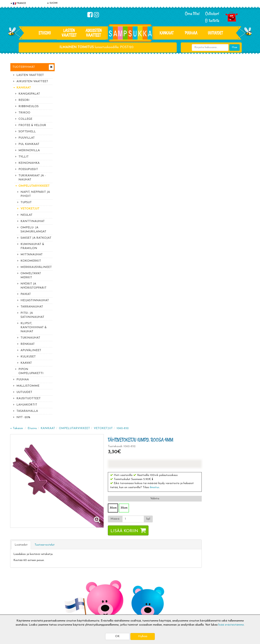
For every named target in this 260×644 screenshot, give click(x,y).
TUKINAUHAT (30, 338)
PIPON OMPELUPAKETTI (31, 371)
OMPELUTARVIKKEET (34, 186)
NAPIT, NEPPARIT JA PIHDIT (35, 194)
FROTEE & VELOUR (32, 125)
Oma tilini (192, 14)
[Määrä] (182, 157)
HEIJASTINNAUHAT (35, 300)
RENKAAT (28, 344)
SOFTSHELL (27, 132)
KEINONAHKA (29, 163)
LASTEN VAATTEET (69, 33)
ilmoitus (203, 126)
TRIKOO (24, 113)
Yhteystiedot (19, 592)
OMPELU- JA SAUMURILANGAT (33, 230)
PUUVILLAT (27, 138)
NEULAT (27, 215)
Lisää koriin (173, 169)
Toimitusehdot (68, 586)
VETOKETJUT (30, 209)
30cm (162, 146)
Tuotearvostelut (93, 183)
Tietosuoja (17, 586)
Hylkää (143, 636)
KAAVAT (26, 363)
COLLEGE (25, 119)
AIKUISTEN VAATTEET (94, 33)
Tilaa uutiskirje (85, 553)
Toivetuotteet (68, 592)
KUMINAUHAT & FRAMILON (32, 246)
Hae (235, 47)
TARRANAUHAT (32, 307)
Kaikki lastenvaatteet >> (211, 557)
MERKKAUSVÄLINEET (36, 267)
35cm (172, 146)
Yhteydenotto (19, 598)
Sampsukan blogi (119, 592)
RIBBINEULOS (29, 106)
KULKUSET (28, 357)
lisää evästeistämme (231, 625)
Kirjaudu (114, 580)
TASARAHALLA (27, 411)
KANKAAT (167, 33)
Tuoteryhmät (24, 67)
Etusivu (45, 33)
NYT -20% (23, 417)
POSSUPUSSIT (28, 169)
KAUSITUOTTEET (29, 399)
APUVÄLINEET (31, 350)
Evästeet (16, 580)
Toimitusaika (67, 580)
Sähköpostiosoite (84, 536)
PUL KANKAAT (29, 144)
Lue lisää (178, 527)
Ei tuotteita (212, 21)
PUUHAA (191, 33)
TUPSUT (26, 202)
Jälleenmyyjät (19, 610)
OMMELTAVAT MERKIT (31, 276)
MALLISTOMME (28, 386)
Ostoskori (212, 14)
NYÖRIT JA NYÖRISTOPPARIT (34, 286)
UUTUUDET (24, 392)
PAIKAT (26, 294)
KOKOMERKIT (31, 261)
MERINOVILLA (29, 150)
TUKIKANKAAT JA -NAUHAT (32, 178)
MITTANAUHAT (32, 255)
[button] (201, 117)
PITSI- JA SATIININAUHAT (32, 315)
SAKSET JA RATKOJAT (36, 238)
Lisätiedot (70, 183)
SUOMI (52, 3)
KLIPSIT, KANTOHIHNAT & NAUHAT (34, 327)
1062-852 (171, 66)
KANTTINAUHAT (33, 221)
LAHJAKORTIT (27, 405)
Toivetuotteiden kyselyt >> (212, 553)
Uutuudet (215, 33)
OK (117, 636)
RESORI (24, 100)
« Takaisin (65, 66)
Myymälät (17, 604)
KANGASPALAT (29, 94)
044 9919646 (209, 528)
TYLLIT (24, 157)
